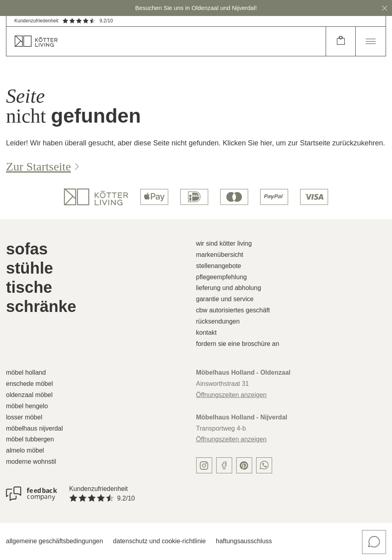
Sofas (27, 249)
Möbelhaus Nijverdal (34, 428)
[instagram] (204, 465)
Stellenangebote (219, 266)
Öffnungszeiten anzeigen (232, 395)
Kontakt (207, 333)
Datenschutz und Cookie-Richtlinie (159, 541)
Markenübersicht (220, 255)
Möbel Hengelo (27, 406)
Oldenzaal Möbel (29, 395)
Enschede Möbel (29, 384)
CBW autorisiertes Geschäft (233, 310)
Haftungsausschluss (244, 541)
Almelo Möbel (25, 450)
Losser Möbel (24, 417)
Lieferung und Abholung (229, 288)
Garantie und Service (225, 299)
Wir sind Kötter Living (224, 243)
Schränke (41, 306)
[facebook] (224, 465)
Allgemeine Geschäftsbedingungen (55, 541)
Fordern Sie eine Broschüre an (238, 344)
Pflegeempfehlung (222, 277)
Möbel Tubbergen (30, 439)
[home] (166, 41)
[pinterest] (244, 465)
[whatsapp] (264, 465)
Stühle (30, 268)
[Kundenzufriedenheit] (32, 494)
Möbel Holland (26, 372)
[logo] (96, 197)
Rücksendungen (218, 321)
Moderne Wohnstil (31, 462)
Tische (29, 287)
